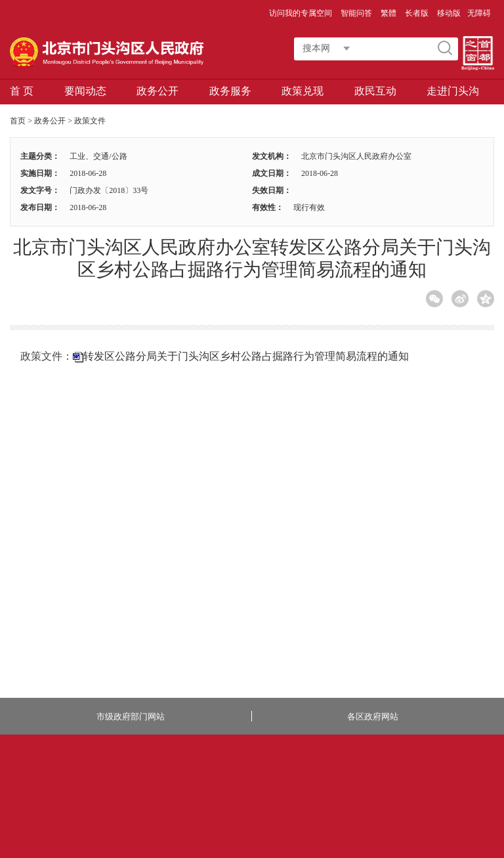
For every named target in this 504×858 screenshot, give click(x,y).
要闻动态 (85, 91)
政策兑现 (303, 91)
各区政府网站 (373, 717)
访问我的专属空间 (302, 13)
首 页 (22, 91)
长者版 (418, 13)
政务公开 (157, 91)
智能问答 (357, 13)
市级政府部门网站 (131, 717)
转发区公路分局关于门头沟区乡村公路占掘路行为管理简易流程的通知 (246, 356)
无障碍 (479, 13)
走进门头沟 (453, 91)
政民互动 (375, 91)
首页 (18, 121)
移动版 (449, 13)
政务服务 (230, 91)
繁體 (388, 13)
